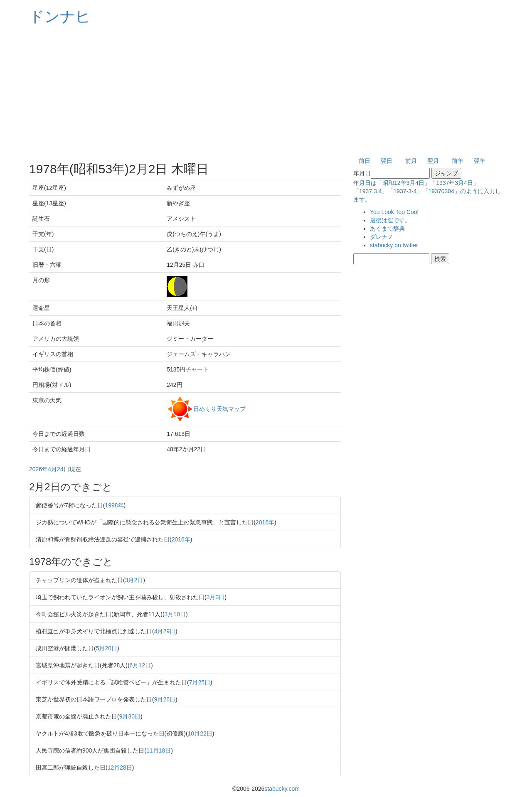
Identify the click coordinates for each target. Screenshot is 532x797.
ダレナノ (382, 237)
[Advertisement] (266, 91)
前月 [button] (411, 161)
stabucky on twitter (394, 245)
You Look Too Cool (394, 212)
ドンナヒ (60, 16)
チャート (197, 369)
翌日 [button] (387, 161)
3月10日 (175, 614)
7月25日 (200, 682)
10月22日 (200, 733)
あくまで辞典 (387, 229)
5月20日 (107, 648)
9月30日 (130, 716)
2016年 (265, 522)
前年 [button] (458, 161)
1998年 (114, 505)
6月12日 (140, 665)
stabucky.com (282, 789)
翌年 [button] (480, 161)
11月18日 (159, 750)
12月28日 (120, 767)
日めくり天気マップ (219, 408)
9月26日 (165, 699)
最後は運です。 (390, 220)
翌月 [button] (433, 161)
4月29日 (165, 631)
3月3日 (216, 597)
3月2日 (134, 580)
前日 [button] (365, 161)
